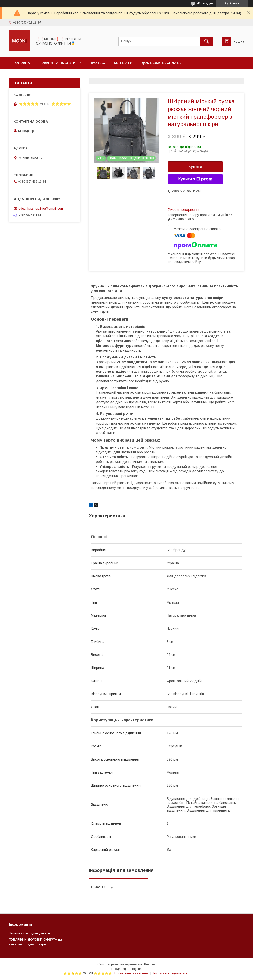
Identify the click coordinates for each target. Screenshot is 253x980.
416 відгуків (205, 3)
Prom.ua (150, 964)
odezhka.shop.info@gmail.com (41, 208)
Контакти (123, 63)
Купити (195, 167)
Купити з (195, 179)
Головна (22, 63)
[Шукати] (207, 41)
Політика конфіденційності (29, 933)
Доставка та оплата (161, 63)
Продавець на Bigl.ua (126, 969)
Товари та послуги (57, 63)
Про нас (97, 63)
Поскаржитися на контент (132, 973)
